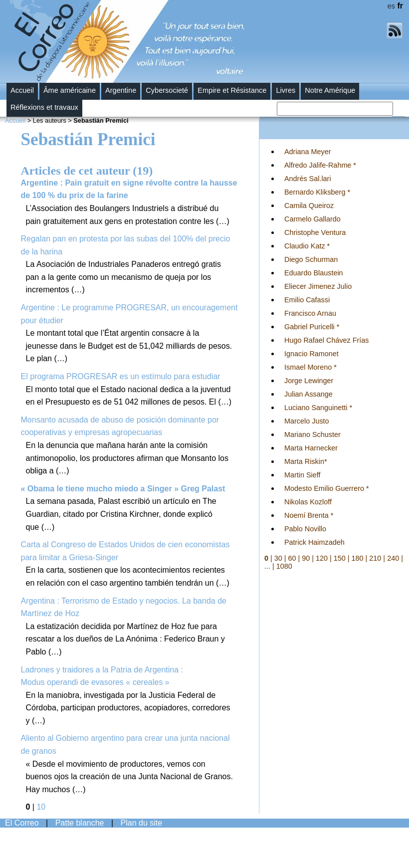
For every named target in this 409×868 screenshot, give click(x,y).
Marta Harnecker (311, 448)
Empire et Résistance (232, 90)
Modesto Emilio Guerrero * (327, 488)
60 (292, 558)
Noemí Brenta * (309, 515)
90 (306, 558)
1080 (284, 566)
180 (358, 558)
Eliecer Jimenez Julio (318, 286)
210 (375, 558)
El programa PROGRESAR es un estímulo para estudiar (121, 376)
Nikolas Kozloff (308, 502)
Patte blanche (80, 823)
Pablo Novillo (305, 529)
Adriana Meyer (308, 152)
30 (278, 558)
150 (340, 558)
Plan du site (142, 823)
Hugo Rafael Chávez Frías (327, 340)
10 (41, 807)
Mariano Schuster (312, 434)
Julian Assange (308, 394)
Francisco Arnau (310, 313)
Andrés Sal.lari (308, 179)
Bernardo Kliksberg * (317, 192)
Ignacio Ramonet (311, 354)
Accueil (22, 90)
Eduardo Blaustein (314, 273)
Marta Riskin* (306, 461)
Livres (286, 90)
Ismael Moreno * (310, 367)
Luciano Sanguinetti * (318, 408)
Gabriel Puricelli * (312, 327)
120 (322, 558)
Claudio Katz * (307, 246)
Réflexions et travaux (44, 107)
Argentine (121, 90)
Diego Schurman (311, 259)
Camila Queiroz (309, 206)
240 (393, 558)
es (391, 6)
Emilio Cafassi (307, 300)
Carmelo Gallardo (312, 219)
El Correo (22, 823)
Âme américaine (70, 90)
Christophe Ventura (315, 232)
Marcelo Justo (307, 421)
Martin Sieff (303, 475)
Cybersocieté (167, 90)
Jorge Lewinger (309, 381)
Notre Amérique (330, 90)
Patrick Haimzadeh (314, 542)
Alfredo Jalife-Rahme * (320, 165)
